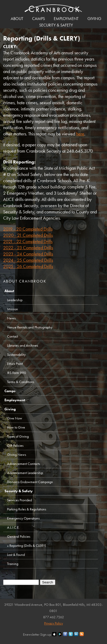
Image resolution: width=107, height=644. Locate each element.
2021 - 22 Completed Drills (28, 241)
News (11, 318)
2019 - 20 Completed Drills (28, 229)
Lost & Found (16, 555)
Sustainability (16, 354)
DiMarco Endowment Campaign (30, 482)
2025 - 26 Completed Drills (28, 266)
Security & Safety (56, 25)
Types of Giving (18, 436)
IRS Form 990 (17, 373)
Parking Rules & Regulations (27, 509)
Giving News (17, 455)
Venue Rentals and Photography (30, 327)
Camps (38, 19)
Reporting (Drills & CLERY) (28, 546)
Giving (94, 19)
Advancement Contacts (23, 464)
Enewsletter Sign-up (37, 634)
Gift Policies (15, 445)
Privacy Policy (53, 623)
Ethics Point (15, 364)
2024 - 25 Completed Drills (28, 260)
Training (13, 564)
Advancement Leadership (25, 473)
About (17, 19)
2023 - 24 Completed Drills (28, 254)
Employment (66, 19)
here (80, 134)
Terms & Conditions (21, 382)
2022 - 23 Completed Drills (28, 248)
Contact (13, 336)
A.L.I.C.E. (13, 527)
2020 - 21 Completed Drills (28, 235)
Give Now (15, 418)
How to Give (16, 427)
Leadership (15, 300)
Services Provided (19, 500)
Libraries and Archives (23, 345)
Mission (13, 309)
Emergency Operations (23, 518)
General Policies (19, 536)
